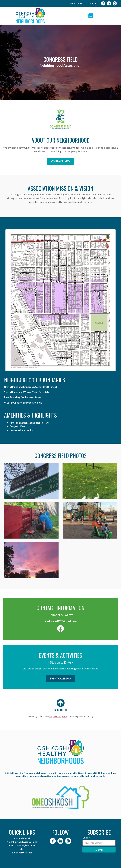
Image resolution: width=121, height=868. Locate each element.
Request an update (58, 716)
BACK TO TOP (61, 710)
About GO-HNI (22, 838)
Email (85, 838)
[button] (91, 16)
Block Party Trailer (22, 853)
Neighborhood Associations (22, 842)
